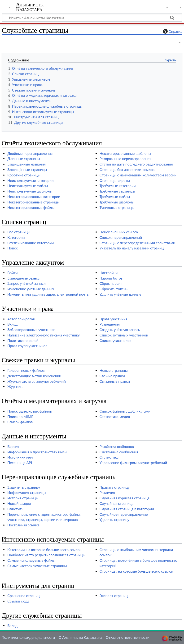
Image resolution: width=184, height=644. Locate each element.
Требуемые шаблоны (117, 202)
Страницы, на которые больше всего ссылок (136, 571)
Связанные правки (115, 381)
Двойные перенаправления (30, 153)
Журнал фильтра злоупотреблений (37, 381)
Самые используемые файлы (31, 560)
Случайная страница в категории (127, 509)
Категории (16, 237)
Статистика (109, 457)
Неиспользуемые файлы (28, 186)
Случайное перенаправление (124, 514)
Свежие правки (112, 376)
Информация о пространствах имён (37, 452)
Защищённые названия (26, 164)
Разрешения (110, 324)
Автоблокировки (21, 319)
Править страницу (115, 487)
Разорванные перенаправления (125, 159)
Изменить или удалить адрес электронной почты (48, 294)
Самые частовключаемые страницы (37, 566)
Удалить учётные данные (120, 294)
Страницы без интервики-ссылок (127, 170)
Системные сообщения (119, 452)
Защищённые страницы (27, 170)
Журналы (15, 386)
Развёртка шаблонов (117, 446)
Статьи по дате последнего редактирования (136, 164)
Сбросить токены (114, 289)
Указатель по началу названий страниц (132, 248)
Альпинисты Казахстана (30, 7)
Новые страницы (114, 370)
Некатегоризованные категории (34, 197)
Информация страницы (27, 492)
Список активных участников (124, 335)
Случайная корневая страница (125, 498)
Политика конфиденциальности (28, 637)
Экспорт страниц (114, 596)
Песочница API (20, 463)
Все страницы (19, 232)
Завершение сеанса (23, 278)
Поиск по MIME (20, 417)
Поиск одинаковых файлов (30, 411)
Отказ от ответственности (127, 637)
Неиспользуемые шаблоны (30, 191)
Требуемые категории (118, 186)
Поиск (12, 248)
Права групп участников (27, 346)
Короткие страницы (24, 175)
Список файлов (20, 422)
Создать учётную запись (120, 330)
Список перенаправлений (121, 237)
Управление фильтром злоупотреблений (133, 463)
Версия (13, 446)
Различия (107, 492)
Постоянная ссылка (23, 525)
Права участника (113, 319)
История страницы (23, 498)
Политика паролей (23, 340)
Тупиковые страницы (117, 207)
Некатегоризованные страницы (33, 202)
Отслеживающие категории (31, 243)
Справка (172, 31)
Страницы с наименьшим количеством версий (138, 175)
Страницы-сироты (115, 180)
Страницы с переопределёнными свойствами (137, 243)
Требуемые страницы (117, 191)
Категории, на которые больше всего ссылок (44, 550)
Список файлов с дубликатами (125, 411)
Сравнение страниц (24, 596)
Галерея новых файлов (26, 370)
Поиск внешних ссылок (119, 232)
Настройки (109, 273)
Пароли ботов (111, 278)
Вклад (12, 324)
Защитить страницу (24, 487)
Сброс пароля (111, 283)
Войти (12, 273)
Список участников (115, 340)
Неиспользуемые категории (30, 180)
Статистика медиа (115, 417)
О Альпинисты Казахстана (80, 637)
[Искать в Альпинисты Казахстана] (92, 18)
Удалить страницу (114, 520)
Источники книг (21, 457)
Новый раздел (19, 503)
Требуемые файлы (115, 197)
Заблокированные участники (31, 330)
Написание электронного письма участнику (44, 335)
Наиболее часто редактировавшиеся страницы (46, 555)
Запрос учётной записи (26, 283)
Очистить (15, 509)
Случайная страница (116, 503)
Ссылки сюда (18, 601)
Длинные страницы (24, 159)
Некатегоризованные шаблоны (125, 153)
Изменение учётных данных (31, 289)
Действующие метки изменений (34, 376)
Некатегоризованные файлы (31, 207)
